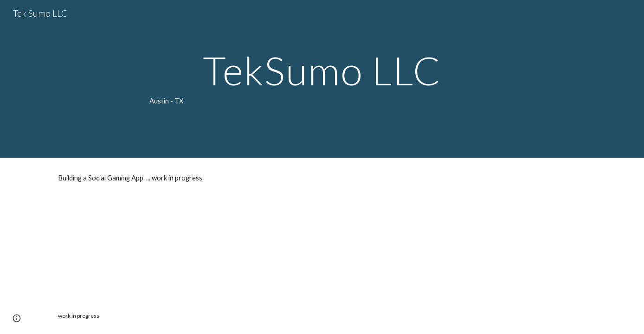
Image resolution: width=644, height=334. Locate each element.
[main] (322, 79)
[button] (17, 318)
